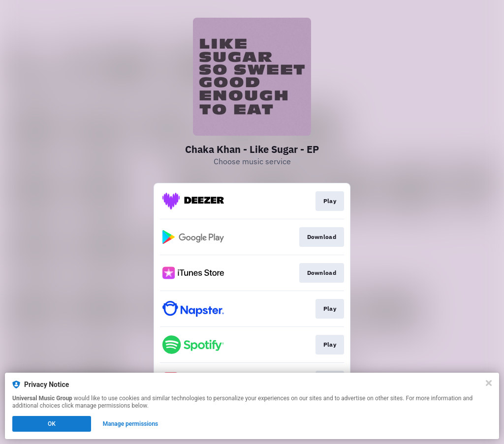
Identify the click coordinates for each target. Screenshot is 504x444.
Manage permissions (131, 424)
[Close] (489, 383)
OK (52, 424)
